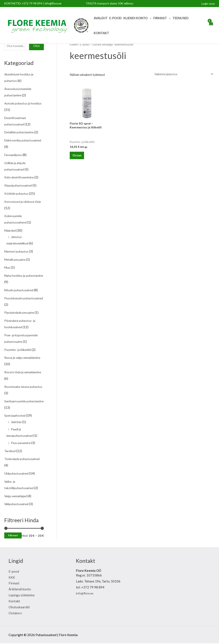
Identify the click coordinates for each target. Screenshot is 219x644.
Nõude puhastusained (20, 291)
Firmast (160, 18)
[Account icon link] (208, 4)
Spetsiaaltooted (16, 416)
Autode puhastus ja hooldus (24, 104)
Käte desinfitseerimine (20, 178)
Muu (7, 268)
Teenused (181, 18)
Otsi (36, 46)
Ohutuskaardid (19, 607)
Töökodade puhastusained (23, 459)
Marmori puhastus (17, 252)
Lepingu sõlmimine (22, 596)
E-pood (115, 18)
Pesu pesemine (21, 443)
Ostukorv (15, 613)
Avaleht (101, 18)
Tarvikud (10, 451)
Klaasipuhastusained (19, 186)
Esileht (74, 44)
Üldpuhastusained (17, 474)
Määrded (11, 231)
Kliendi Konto (135, 18)
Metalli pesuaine (16, 260)
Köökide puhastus (17, 194)
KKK (12, 578)
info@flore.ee (53, 3)
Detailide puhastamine (20, 133)
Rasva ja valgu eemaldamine (24, 358)
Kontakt (101, 33)
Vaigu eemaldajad (17, 496)
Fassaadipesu (14, 155)
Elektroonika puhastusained (24, 141)
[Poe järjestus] (181, 74)
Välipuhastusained (17, 504)
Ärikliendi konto (20, 590)
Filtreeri (13, 536)
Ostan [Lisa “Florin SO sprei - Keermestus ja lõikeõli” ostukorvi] (80, 158)
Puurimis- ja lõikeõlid (19, 350)
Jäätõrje (17, 422)
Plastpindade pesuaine (20, 313)
